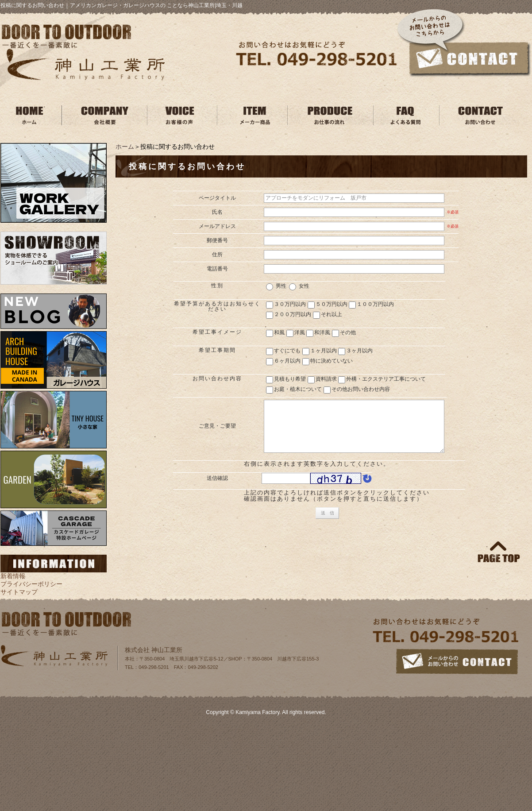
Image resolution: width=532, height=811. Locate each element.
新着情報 (13, 576)
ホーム (125, 147)
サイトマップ (19, 592)
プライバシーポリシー (31, 584)
